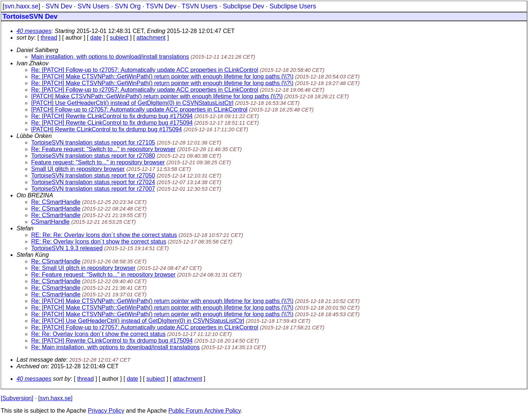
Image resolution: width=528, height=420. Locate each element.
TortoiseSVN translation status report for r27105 (93, 143)
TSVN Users (199, 6)
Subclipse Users (293, 6)
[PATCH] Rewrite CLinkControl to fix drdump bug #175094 (107, 129)
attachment (151, 38)
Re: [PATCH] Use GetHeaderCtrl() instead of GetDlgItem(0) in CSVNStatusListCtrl (138, 321)
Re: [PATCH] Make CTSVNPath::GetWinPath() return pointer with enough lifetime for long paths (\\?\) (162, 76)
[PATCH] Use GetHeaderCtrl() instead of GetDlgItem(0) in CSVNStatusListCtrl (132, 103)
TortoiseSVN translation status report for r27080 (93, 156)
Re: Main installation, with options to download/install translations (115, 347)
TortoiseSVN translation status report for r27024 (93, 182)
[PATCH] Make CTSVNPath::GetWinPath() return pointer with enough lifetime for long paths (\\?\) (157, 96)
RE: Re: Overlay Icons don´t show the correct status (99, 242)
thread (49, 38)
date (96, 38)
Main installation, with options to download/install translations (110, 57)
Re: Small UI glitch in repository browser (83, 268)
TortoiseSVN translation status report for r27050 (93, 176)
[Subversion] (17, 398)
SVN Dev (59, 6)
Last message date (41, 360)
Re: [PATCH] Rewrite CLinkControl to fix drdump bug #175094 (112, 116)
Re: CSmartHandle (56, 202)
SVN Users (93, 6)
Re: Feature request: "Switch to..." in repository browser (103, 149)
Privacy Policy (106, 411)
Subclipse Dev (243, 6)
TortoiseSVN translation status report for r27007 (93, 189)
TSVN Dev (161, 6)
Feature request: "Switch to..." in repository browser (98, 162)
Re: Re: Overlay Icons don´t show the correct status (98, 334)
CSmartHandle (50, 222)
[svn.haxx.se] (55, 398)
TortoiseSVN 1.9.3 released (67, 248)
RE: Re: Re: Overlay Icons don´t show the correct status (104, 235)
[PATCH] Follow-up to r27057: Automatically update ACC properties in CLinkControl (139, 109)
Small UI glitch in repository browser (78, 169)
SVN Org (128, 6)
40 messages (34, 31)
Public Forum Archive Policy (204, 411)
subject (119, 38)
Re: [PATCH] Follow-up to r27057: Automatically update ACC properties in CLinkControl (145, 70)
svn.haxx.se (21, 6)
